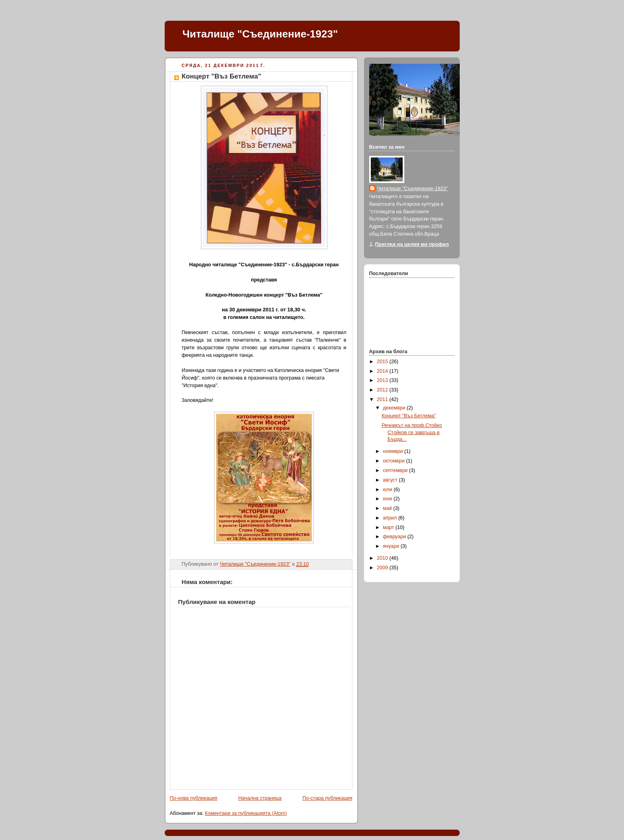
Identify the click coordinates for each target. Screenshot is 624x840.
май (388, 508)
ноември (394, 451)
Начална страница (260, 798)
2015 (383, 362)
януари (392, 546)
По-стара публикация (328, 798)
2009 (383, 568)
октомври (394, 461)
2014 (383, 371)
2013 (383, 380)
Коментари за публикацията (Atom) (246, 813)
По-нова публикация (194, 798)
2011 (383, 399)
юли (388, 490)
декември (395, 408)
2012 (383, 390)
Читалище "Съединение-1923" (260, 34)
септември (396, 470)
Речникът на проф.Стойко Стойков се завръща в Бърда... (412, 432)
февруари (395, 537)
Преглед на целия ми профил (412, 244)
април (391, 518)
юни (388, 499)
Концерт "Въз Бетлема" (409, 416)
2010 (383, 558)
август (391, 480)
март (389, 527)
